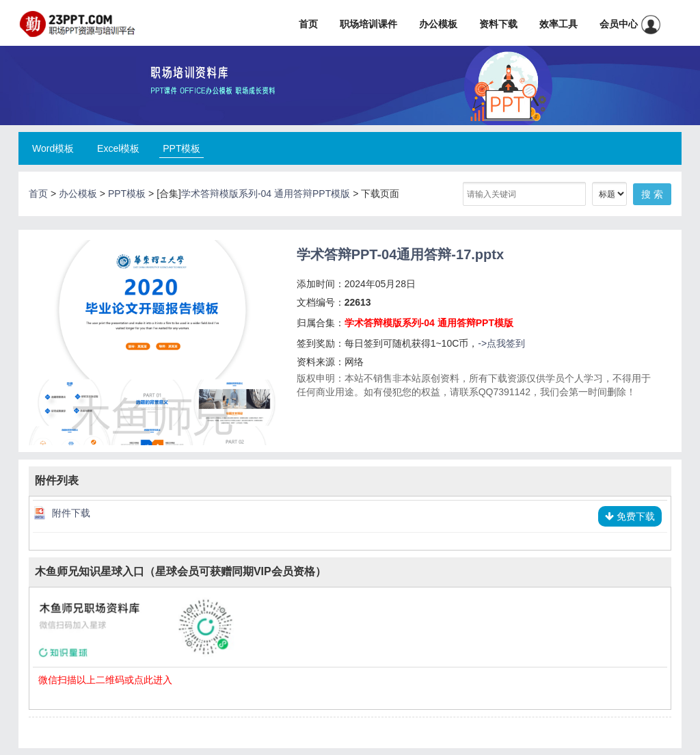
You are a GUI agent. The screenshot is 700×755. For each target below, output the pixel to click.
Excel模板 (118, 148)
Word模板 (53, 148)
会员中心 (630, 24)
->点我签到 (501, 343)
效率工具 (558, 24)
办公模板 (438, 24)
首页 (308, 24)
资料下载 (498, 24)
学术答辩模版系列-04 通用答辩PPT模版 (266, 194)
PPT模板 (181, 148)
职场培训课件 (368, 24)
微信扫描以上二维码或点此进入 (105, 680)
